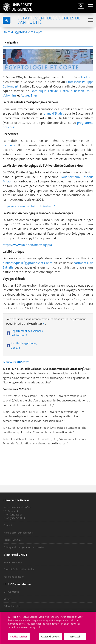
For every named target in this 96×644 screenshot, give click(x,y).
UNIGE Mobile (11, 592)
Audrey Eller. (29, 95)
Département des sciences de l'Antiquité (49, 20)
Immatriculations (13, 562)
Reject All (75, 638)
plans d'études (54, 113)
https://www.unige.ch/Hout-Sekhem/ (29, 206)
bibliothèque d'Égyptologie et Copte (28, 263)
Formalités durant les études (19, 569)
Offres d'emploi (12, 606)
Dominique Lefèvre (44, 91)
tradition (87, 77)
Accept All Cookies (50, 638)
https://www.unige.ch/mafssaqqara (27, 245)
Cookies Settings (19, 638)
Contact (8, 525)
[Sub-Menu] (90, 20)
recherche (9, 145)
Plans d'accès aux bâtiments (19, 533)
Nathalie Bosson (72, 91)
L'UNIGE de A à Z (13, 540)
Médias (7, 599)
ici (44, 324)
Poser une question (14, 577)
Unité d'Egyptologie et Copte (23, 32)
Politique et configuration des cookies (24, 547)
